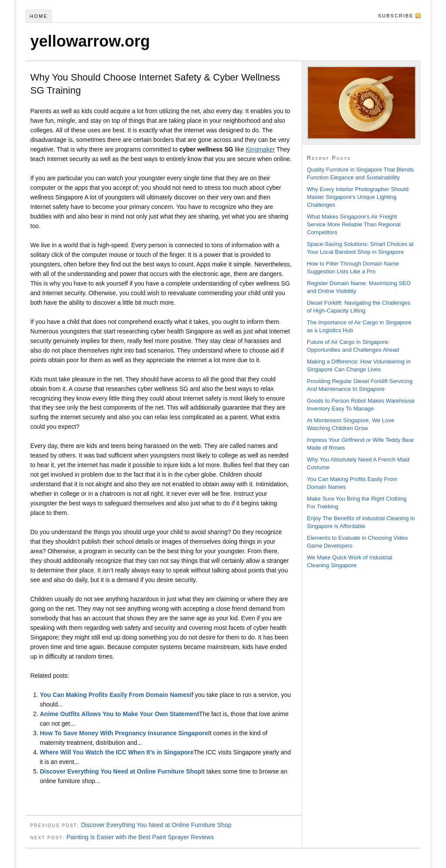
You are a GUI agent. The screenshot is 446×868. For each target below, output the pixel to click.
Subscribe (396, 16)
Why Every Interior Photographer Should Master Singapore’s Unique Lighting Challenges (358, 197)
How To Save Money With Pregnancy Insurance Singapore (124, 733)
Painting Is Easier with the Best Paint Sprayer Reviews (140, 837)
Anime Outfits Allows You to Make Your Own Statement (119, 714)
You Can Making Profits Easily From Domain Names (115, 695)
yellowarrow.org (90, 41)
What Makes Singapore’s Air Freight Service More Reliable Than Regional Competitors (354, 224)
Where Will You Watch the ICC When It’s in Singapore (117, 752)
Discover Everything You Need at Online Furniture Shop (120, 771)
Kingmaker (260, 149)
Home (39, 16)
